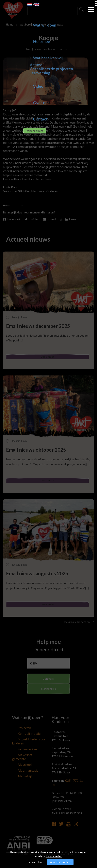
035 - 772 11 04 (75, 787)
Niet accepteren (35, 862)
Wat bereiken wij (25, 25)
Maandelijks (48, 698)
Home (9, 25)
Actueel (44, 25)
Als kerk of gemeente (25, 759)
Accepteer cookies (60, 862)
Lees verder (54, 856)
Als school (18, 764)
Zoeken (82, 11)
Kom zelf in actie (22, 740)
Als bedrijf (18, 774)
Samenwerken (21, 754)
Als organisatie (21, 769)
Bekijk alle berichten (79, 629)
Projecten (18, 735)
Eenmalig (48, 685)
